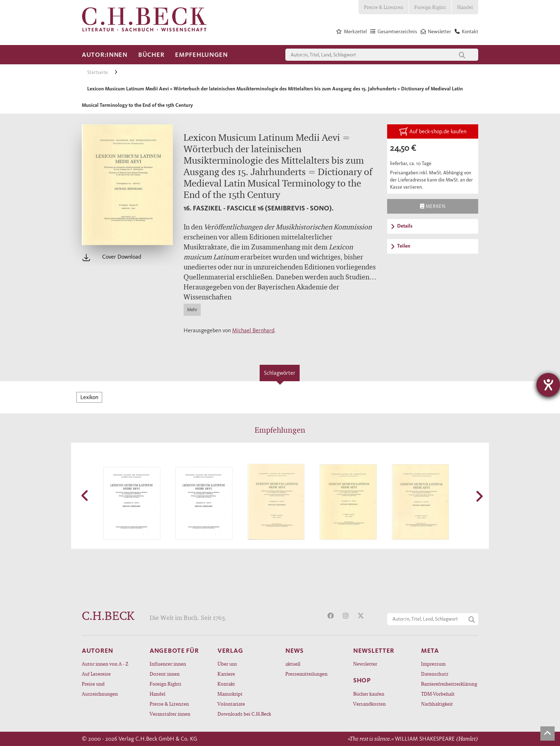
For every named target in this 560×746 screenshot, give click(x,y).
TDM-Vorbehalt (438, 694)
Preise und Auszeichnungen (100, 689)
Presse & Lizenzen (384, 7)
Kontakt (226, 684)
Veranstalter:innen (170, 714)
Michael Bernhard (253, 330)
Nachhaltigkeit (437, 704)
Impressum (433, 664)
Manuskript (230, 694)
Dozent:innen (165, 674)
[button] (85, 496)
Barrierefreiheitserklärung (449, 684)
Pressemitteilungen (306, 674)
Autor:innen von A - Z (105, 664)
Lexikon (89, 397)
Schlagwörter (280, 373)
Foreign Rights (430, 7)
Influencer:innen (168, 664)
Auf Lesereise (96, 674)
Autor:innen (105, 55)
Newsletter (365, 664)
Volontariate (231, 704)
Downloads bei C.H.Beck (244, 714)
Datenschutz (435, 674)
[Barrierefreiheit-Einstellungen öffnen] (548, 385)
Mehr (192, 310)
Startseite (98, 72)
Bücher (151, 55)
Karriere (226, 674)
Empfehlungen (201, 55)
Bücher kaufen (369, 694)
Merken (433, 206)
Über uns (227, 664)
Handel (465, 7)
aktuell (293, 664)
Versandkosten (369, 704)
